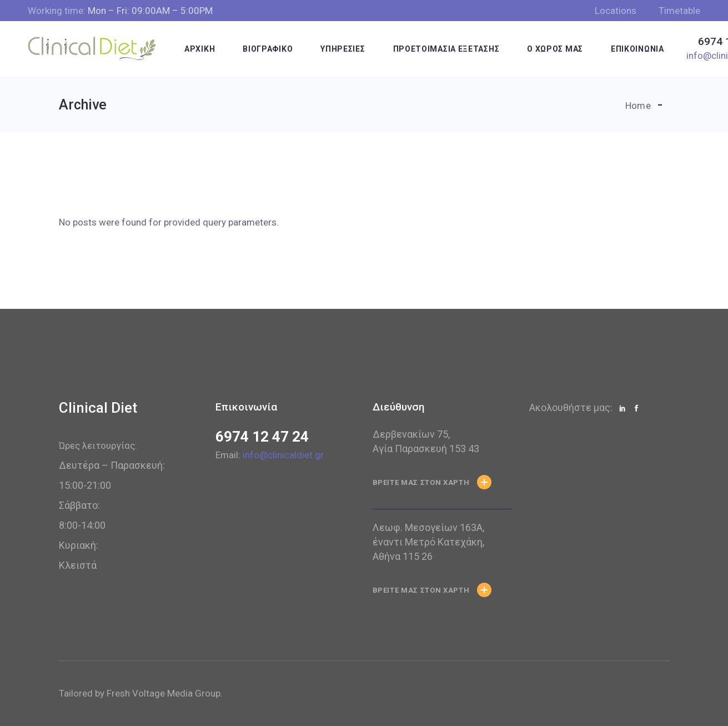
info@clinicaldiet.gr (283, 455)
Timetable (679, 11)
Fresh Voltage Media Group (164, 693)
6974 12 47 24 (262, 437)
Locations (616, 11)
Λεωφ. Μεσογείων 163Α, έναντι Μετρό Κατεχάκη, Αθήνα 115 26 (428, 542)
